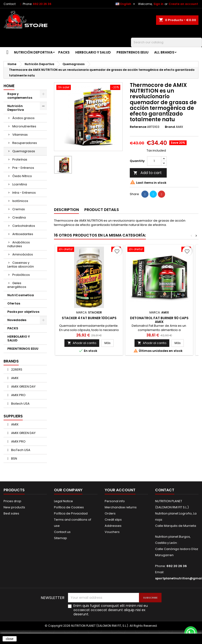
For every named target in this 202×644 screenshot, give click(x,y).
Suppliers (13, 416)
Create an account (183, 4)
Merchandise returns (121, 507)
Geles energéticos (17, 285)
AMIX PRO (18, 395)
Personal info (115, 501)
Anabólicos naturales (19, 244)
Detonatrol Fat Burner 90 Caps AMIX (159, 320)
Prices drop (12, 501)
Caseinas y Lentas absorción (21, 265)
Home (9, 86)
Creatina (19, 217)
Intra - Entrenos (24, 193)
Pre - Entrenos (23, 168)
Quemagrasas (24, 151)
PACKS (64, 52)
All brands (164, 52)
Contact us (62, 532)
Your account (120, 490)
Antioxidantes (23, 234)
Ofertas (14, 303)
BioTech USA (20, 450)
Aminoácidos (23, 254)
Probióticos (21, 275)
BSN (14, 458)
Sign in (158, 4)
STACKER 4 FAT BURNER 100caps (89, 318)
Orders (110, 513)
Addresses (113, 526)
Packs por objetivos (23, 312)
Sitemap (61, 538)
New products (14, 507)
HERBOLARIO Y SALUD (93, 52)
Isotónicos (20, 201)
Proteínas (20, 159)
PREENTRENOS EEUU (132, 52)
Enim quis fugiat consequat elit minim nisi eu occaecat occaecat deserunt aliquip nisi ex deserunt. (111, 610)
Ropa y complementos (20, 96)
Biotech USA (20, 404)
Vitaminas (20, 135)
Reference (138, 127)
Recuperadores (25, 143)
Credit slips (113, 520)
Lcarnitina (20, 184)
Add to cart (148, 173)
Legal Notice (63, 501)
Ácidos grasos (23, 118)
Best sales (11, 513)
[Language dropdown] (126, 4)
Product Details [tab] (102, 210)
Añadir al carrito (82, 343)
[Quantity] (154, 161)
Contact (10, 4)
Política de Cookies (69, 507)
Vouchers (112, 532)
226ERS (16, 369)
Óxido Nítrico (22, 176)
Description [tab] (66, 210)
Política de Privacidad (71, 513)
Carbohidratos (24, 226)
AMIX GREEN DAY (23, 387)
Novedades (17, 320)
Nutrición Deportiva (33, 52)
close (10, 639)
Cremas (19, 209)
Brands (11, 361)
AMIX (14, 378)
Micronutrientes (24, 126)
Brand (170, 127)
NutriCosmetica (21, 295)
